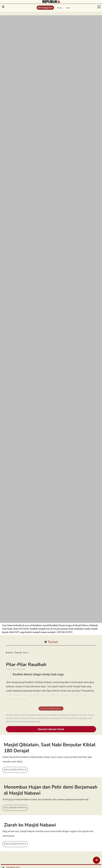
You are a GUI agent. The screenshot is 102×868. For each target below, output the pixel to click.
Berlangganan (45, 8)
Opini (68, 8)
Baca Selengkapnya (51, 708)
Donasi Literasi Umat (51, 729)
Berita (60, 8)
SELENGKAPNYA (15, 770)
